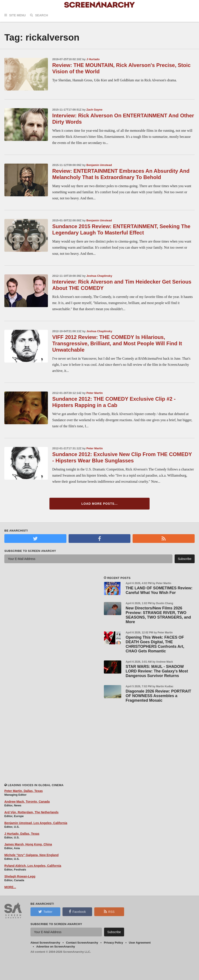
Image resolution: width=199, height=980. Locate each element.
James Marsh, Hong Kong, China (28, 844)
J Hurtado (93, 59)
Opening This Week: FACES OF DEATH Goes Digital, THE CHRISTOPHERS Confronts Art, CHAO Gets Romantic (155, 644)
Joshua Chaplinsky (99, 276)
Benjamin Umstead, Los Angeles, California (36, 823)
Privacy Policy (113, 943)
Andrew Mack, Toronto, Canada (27, 802)
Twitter (45, 912)
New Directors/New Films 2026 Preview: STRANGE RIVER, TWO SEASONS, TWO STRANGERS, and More (158, 615)
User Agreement (140, 943)
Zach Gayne (94, 110)
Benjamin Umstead (99, 165)
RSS (109, 912)
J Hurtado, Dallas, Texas (22, 834)
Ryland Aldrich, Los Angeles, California (33, 866)
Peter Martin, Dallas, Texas (24, 791)
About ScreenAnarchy (45, 943)
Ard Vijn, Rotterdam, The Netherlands (31, 812)
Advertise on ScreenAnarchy (56, 947)
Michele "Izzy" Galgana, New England (31, 855)
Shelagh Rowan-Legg (20, 876)
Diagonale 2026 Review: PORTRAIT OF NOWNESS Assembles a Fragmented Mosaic (158, 696)
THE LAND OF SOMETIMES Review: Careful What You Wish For (159, 590)
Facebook (77, 912)
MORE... (10, 887)
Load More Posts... (100, 504)
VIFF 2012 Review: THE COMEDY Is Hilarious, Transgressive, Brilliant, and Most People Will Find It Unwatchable (117, 343)
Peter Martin (95, 393)
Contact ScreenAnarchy (82, 943)
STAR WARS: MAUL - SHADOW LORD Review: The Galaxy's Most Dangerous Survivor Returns (157, 671)
